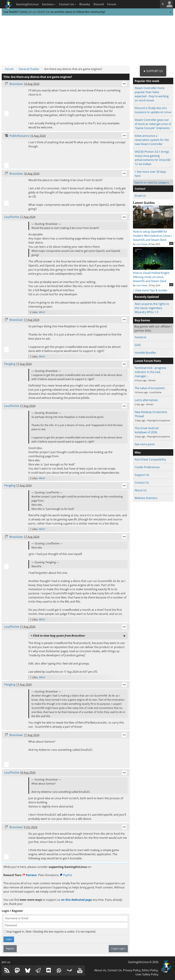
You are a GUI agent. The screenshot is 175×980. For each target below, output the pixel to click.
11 (171, 243)
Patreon (30, 875)
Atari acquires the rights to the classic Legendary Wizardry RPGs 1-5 (152, 308)
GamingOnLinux (27, 4)
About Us (141, 490)
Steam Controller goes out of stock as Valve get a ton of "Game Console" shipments (153, 124)
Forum (112, 4)
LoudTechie (12, 217)
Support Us (142, 475)
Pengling (10, 364)
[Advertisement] (87, 41)
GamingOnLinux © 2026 (143, 962)
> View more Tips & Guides (150, 290)
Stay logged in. (50, 932)
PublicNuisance (19, 136)
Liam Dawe (142, 244)
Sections (49, 4)
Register (10, 949)
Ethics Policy (150, 970)
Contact (140, 189)
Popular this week (147, 81)
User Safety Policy (147, 974)
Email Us (140, 196)
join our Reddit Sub (39, 12)
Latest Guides (144, 203)
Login (9, 939)
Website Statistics (146, 498)
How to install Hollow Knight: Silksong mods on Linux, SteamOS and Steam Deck (153, 275)
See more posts (145, 444)
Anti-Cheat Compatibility (150, 459)
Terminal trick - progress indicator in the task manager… (150, 372)
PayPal (66, 875)
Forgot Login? (118, 949)
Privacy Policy (132, 970)
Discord (99, 4)
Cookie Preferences (147, 467)
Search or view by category (152, 182)
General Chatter (29, 69)
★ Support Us (153, 71)
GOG (138, 345)
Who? (42, 312)
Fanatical (140, 337)
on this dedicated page (76, 900)
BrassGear (16, 84)
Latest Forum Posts (148, 361)
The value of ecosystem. (150, 388)
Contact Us (67, 4)
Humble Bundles (145, 353)
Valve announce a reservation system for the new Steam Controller (152, 140)
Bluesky (85, 4)
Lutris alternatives (146, 400)
